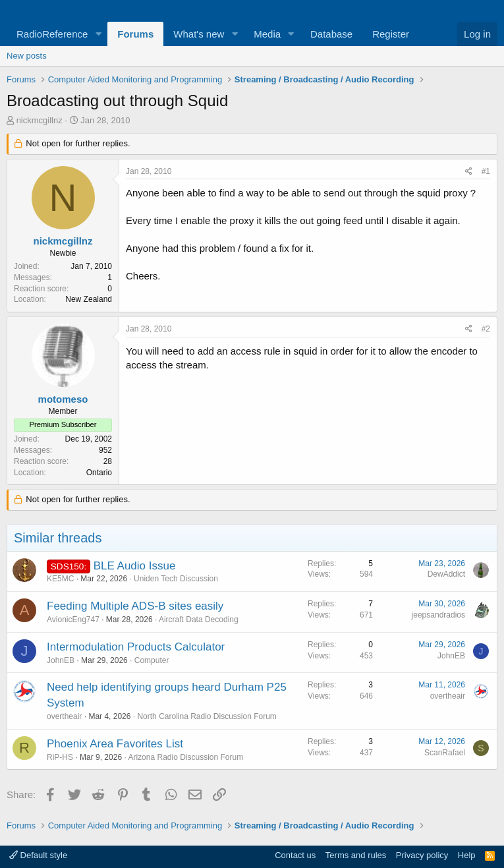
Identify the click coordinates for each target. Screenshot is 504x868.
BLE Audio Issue (135, 566)
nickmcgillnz (40, 120)
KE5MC (60, 579)
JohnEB (61, 660)
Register (391, 34)
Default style (38, 855)
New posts (27, 56)
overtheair (64, 716)
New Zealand (89, 299)
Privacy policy (422, 855)
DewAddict (446, 574)
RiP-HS (60, 757)
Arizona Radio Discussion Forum (185, 757)
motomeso (63, 399)
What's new (199, 34)
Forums (135, 34)
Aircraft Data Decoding (199, 620)
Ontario (99, 473)
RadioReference (52, 34)
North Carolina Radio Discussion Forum (207, 716)
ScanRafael (445, 753)
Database (331, 34)
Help (467, 855)
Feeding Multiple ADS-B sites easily (135, 606)
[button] (98, 34)
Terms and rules (356, 855)
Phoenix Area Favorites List (115, 744)
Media (267, 34)
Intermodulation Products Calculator (136, 647)
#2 (486, 329)
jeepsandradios (438, 615)
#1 (486, 171)
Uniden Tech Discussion (176, 579)
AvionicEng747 (73, 620)
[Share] (469, 172)
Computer (152, 660)
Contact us (295, 855)
